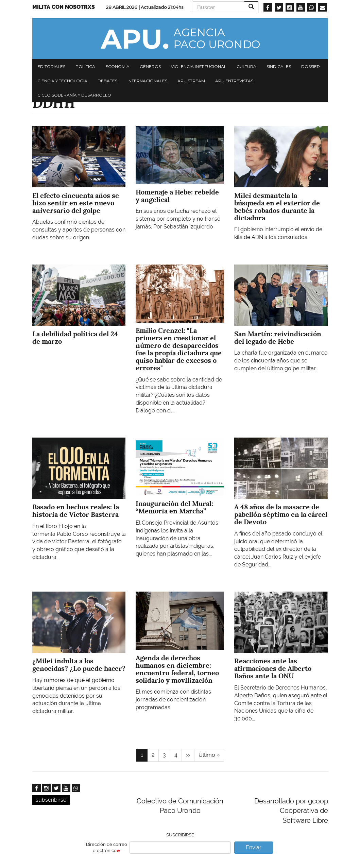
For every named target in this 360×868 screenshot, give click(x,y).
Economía (117, 66)
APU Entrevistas (234, 81)
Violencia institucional (199, 66)
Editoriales (51, 66)
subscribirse (51, 800)
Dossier (311, 66)
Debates (107, 81)
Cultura (246, 66)
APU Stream (191, 81)
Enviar (254, 847)
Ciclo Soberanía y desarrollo (74, 95)
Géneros (150, 66)
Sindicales (279, 66)
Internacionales (147, 81)
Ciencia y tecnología (62, 81)
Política (85, 66)
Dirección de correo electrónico (107, 848)
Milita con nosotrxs (64, 7)
